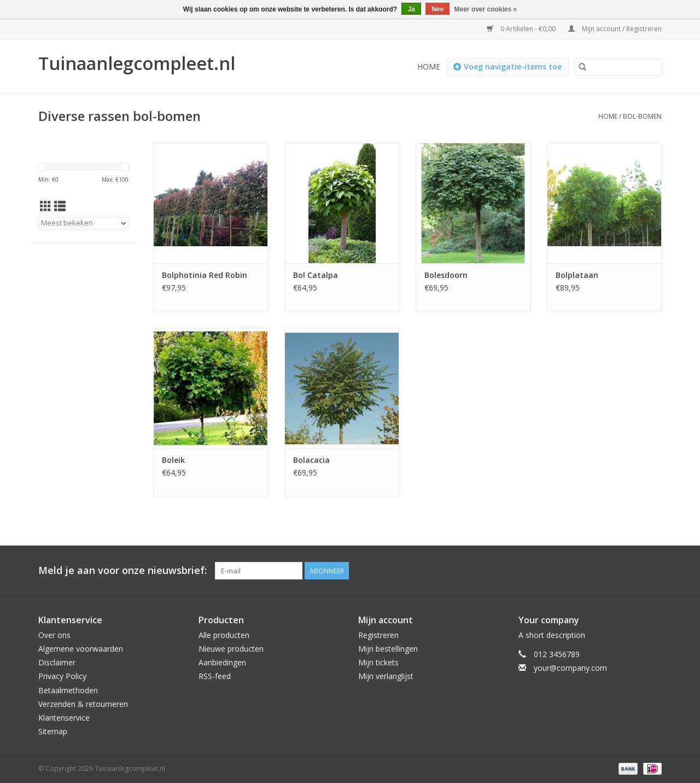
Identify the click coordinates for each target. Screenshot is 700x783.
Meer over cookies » (486, 9)
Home (429, 66)
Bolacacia (311, 460)
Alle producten (224, 635)
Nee (437, 9)
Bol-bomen (642, 116)
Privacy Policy (62, 676)
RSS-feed (215, 676)
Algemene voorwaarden (81, 649)
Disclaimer (57, 662)
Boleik (173, 460)
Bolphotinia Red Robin (205, 275)
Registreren (378, 635)
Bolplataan (577, 275)
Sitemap (53, 731)
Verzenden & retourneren (83, 704)
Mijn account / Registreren (615, 29)
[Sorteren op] (83, 223)
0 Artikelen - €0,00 (522, 29)
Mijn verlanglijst (386, 676)
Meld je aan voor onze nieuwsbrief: (122, 570)
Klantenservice (64, 718)
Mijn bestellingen (388, 649)
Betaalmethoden (68, 690)
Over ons (54, 635)
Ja (411, 9)
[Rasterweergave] (46, 206)
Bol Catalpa (316, 275)
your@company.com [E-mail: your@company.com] (570, 668)
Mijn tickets (378, 662)
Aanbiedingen (222, 662)
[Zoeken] (618, 67)
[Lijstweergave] (60, 206)
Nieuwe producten (231, 649)
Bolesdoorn (446, 275)
